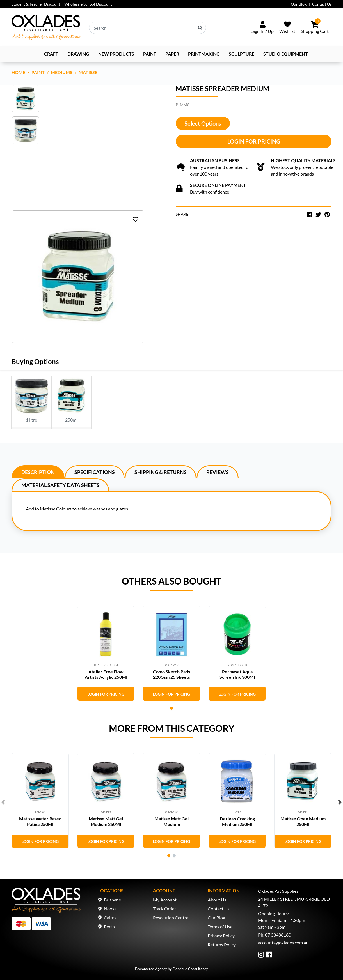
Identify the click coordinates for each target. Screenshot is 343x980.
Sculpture (242, 54)
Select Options (203, 123)
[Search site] (200, 28)
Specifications (95, 472)
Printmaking (204, 54)
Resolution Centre (171, 918)
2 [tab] (174, 855)
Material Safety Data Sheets (60, 485)
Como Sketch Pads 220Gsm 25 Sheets (171, 674)
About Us (217, 900)
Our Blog (299, 4)
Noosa (110, 909)
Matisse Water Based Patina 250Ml (40, 821)
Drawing (78, 54)
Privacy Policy (221, 936)
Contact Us (322, 4)
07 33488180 (278, 935)
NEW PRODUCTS (116, 54)
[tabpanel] (106, 654)
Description (38, 472)
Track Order (164, 909)
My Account (165, 900)
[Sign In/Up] (263, 28)
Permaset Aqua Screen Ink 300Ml (237, 674)
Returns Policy (222, 945)
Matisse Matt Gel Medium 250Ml (106, 821)
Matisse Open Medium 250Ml (303, 821)
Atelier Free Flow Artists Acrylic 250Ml (106, 674)
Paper (172, 54)
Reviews (218, 472)
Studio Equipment (286, 54)
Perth (109, 927)
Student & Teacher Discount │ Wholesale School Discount (62, 4)
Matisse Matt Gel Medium (171, 821)
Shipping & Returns (161, 472)
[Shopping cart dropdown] (315, 28)
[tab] (38, 472)
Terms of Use (220, 927)
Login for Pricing (254, 141)
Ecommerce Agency (151, 969)
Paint (150, 54)
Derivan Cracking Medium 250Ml (237, 821)
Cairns (110, 918)
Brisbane (112, 900)
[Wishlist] (287, 28)
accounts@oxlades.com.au (283, 943)
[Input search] (148, 28)
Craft (51, 54)
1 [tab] (171, 708)
